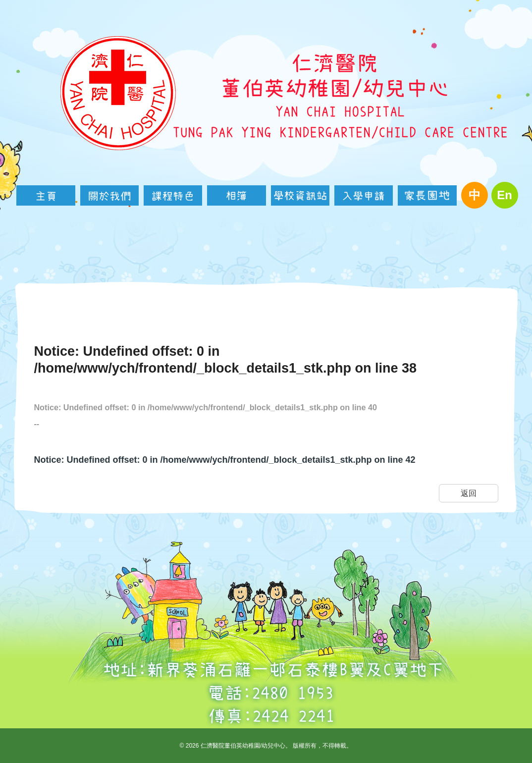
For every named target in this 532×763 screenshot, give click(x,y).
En (505, 195)
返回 (469, 493)
